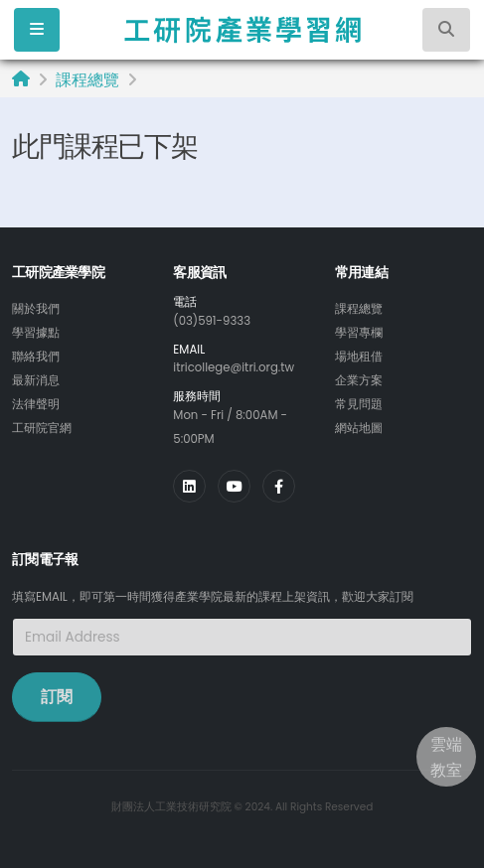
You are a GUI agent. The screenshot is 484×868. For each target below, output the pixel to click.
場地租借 (359, 357)
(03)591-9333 (212, 321)
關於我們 (36, 309)
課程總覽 (87, 80)
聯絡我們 (36, 357)
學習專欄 (359, 333)
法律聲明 (36, 404)
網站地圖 (359, 428)
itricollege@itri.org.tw (234, 367)
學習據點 (36, 333)
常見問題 (359, 404)
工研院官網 (42, 428)
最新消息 (36, 380)
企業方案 (359, 380)
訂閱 (57, 697)
